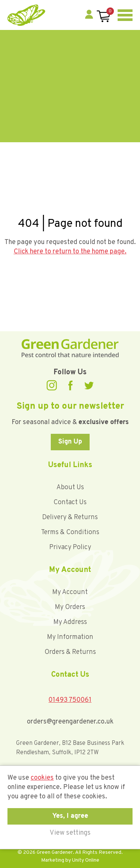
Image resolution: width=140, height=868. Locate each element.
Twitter (89, 386)
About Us (70, 488)
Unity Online (86, 860)
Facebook (71, 385)
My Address (70, 622)
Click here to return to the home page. (70, 252)
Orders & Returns (70, 652)
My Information (70, 637)
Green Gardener (26, 15)
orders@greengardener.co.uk (70, 722)
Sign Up (70, 442)
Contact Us (70, 502)
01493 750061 (70, 700)
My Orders (70, 607)
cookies (42, 778)
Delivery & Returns (70, 517)
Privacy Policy (70, 547)
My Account (70, 592)
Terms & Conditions (70, 532)
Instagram (52, 385)
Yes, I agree (70, 816)
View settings (70, 833)
